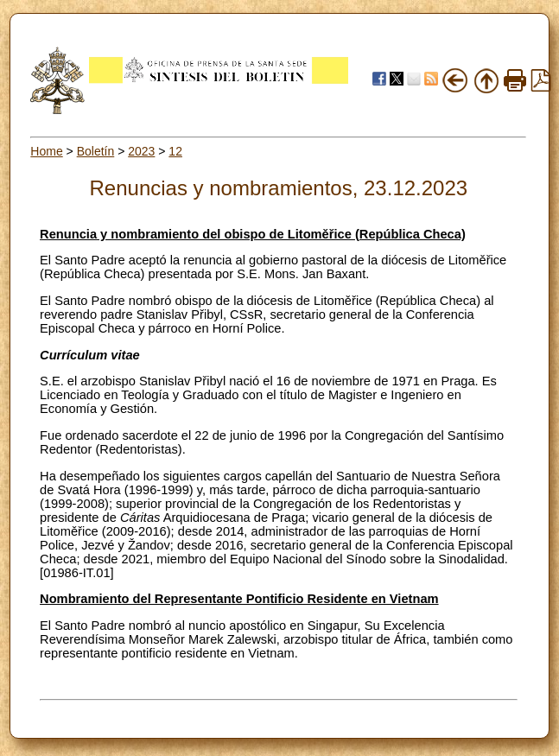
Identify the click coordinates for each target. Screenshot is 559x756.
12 (175, 151)
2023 (141, 151)
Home (46, 151)
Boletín (96, 151)
